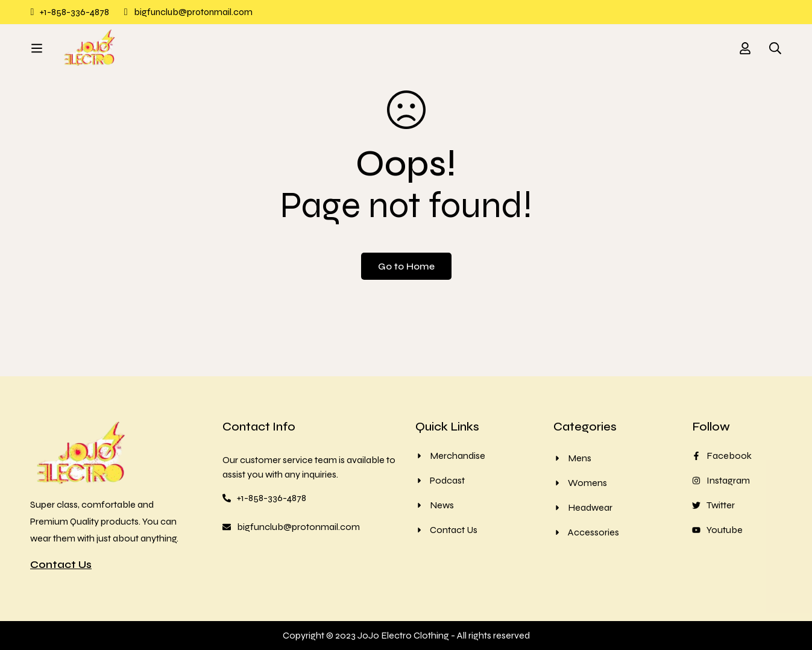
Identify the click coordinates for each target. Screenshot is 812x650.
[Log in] (745, 54)
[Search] (775, 54)
